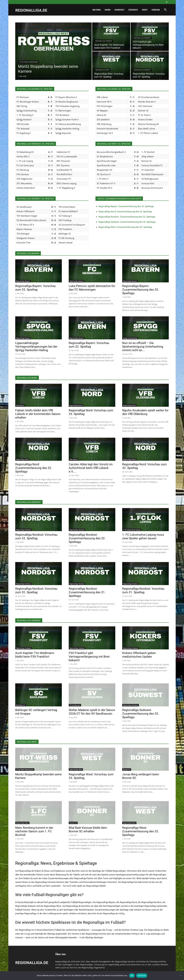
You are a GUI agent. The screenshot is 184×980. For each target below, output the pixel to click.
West (145, 10)
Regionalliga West (102, 70)
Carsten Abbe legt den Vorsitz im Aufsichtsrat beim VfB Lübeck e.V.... (91, 468)
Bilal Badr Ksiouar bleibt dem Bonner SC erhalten (88, 830)
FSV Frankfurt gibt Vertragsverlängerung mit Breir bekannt (89, 657)
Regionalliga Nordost (142, 70)
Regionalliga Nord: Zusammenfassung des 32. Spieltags (125, 212)
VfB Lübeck (20, 405)
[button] (165, 10)
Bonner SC (127, 769)
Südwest (133, 10)
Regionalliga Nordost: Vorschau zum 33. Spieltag (36, 536)
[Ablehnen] (180, 976)
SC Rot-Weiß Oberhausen (29, 62)
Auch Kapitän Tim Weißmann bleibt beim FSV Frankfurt (35, 655)
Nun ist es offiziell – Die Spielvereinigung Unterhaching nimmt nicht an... (143, 347)
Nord (108, 10)
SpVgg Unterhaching (130, 338)
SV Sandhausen (75, 705)
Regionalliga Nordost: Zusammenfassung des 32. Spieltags (127, 217)
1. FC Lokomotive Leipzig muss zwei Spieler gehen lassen (143, 536)
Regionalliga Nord (76, 405)
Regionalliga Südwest (104, 41)
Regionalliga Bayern (23, 281)
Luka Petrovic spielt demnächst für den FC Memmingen (92, 288)
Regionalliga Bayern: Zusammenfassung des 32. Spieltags (126, 206)
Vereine (156, 10)
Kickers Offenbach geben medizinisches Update (139, 655)
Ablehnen (142, 975)
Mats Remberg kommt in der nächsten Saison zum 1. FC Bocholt (34, 831)
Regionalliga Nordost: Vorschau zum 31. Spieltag (143, 590)
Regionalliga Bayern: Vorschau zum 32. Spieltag (89, 345)
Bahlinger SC (21, 705)
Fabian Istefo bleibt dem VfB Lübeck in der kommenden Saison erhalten (38, 414)
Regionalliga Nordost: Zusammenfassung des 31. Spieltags (87, 592)
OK (132, 975)
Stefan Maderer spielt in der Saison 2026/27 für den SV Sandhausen (92, 712)
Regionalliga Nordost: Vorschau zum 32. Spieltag (36, 590)
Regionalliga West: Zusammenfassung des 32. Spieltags (125, 227)
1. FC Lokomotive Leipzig (132, 530)
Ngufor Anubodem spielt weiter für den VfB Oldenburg (145, 412)
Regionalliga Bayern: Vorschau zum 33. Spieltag (36, 288)
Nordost (119, 10)
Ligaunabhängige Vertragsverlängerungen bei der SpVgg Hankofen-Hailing (36, 347)
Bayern (97, 10)
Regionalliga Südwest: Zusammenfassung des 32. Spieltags (127, 222)
